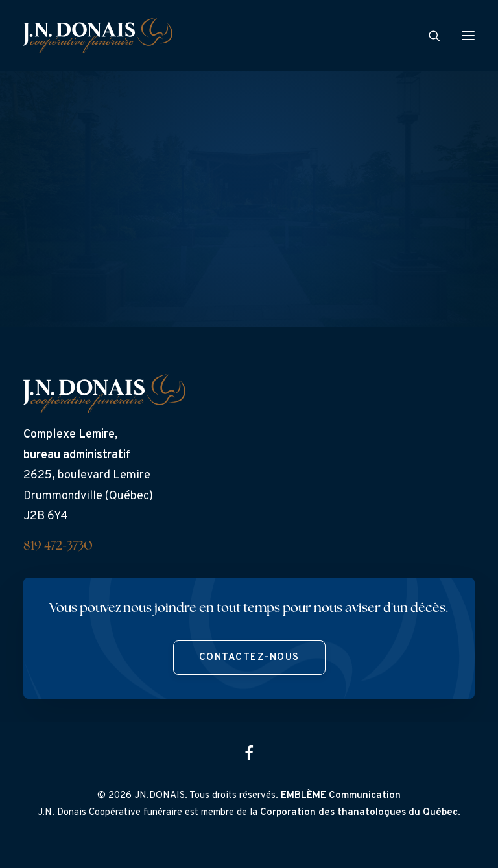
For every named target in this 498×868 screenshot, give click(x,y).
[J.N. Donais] (98, 35)
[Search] (429, 36)
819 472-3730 (58, 546)
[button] (468, 35)
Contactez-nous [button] (249, 658)
